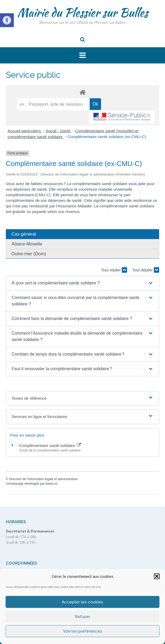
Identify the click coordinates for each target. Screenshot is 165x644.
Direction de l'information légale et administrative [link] (43, 479)
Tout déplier (146, 270)
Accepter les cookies (82, 602)
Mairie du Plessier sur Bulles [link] (83, 12)
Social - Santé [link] (59, 131)
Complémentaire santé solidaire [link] (50, 445)
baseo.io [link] (51, 484)
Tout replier (114, 270)
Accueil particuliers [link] (25, 131)
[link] (7, 20)
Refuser (82, 617)
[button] (157, 576)
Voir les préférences (83, 631)
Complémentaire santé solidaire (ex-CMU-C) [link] (107, 137)
